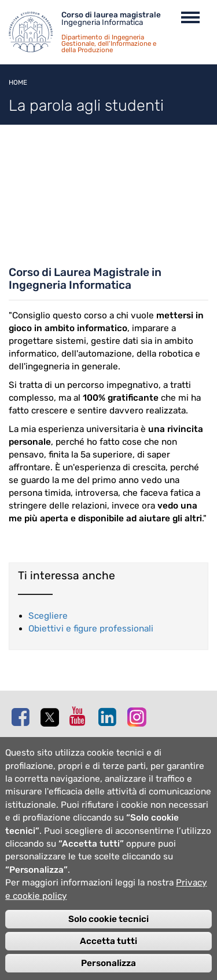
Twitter (52, 717)
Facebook (23, 717)
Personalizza (108, 963)
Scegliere (48, 616)
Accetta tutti (108, 941)
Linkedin (110, 717)
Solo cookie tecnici (108, 919)
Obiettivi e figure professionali (91, 629)
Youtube (81, 716)
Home (18, 82)
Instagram (139, 716)
